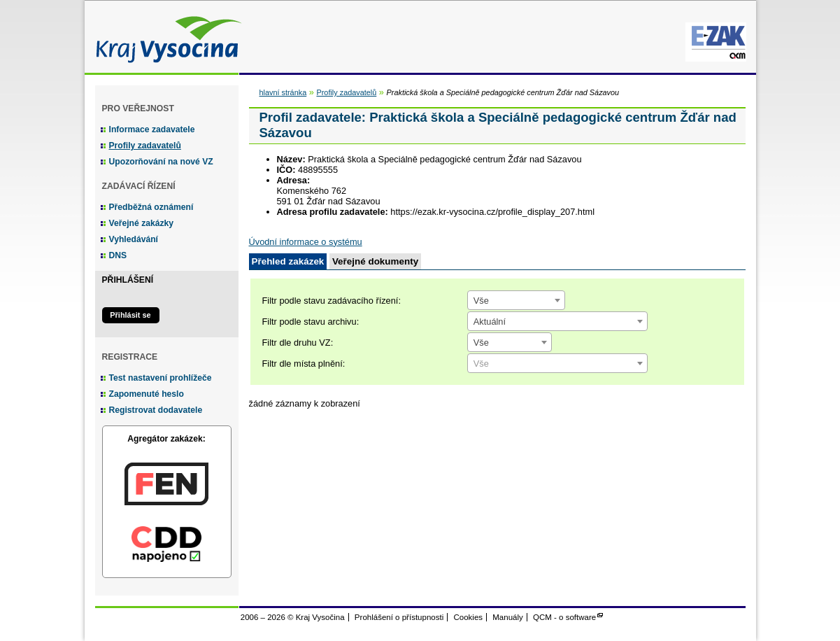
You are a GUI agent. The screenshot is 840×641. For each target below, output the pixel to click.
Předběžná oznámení (151, 207)
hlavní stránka (283, 92)
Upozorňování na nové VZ (161, 162)
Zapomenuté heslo (147, 394)
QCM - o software (564, 617)
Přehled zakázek (288, 261)
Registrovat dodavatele (156, 410)
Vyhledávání (134, 239)
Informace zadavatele (152, 129)
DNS (118, 255)
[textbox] (557, 364)
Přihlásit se (130, 315)
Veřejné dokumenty (375, 261)
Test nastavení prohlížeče (161, 378)
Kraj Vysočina (165, 37)
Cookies (468, 617)
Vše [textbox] (481, 301)
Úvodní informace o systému (306, 242)
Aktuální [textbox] (490, 322)
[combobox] (516, 300)
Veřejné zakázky (142, 223)
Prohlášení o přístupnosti (399, 617)
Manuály (508, 617)
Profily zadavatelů (145, 146)
